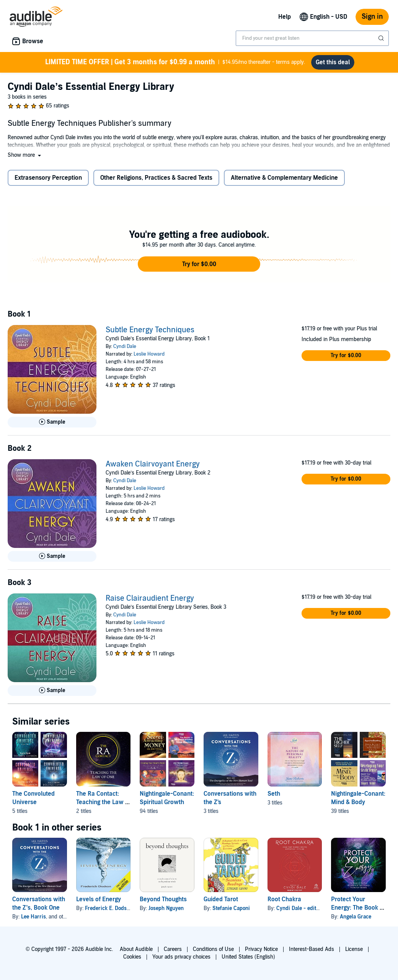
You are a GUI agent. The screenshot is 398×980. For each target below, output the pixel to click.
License (354, 949)
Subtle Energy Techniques (150, 333)
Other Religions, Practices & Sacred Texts (156, 181)
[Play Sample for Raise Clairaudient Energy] (52, 694)
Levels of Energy (99, 902)
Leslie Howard (149, 357)
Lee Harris (33, 920)
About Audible (136, 949)
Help (285, 17)
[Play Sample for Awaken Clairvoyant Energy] (52, 559)
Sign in (372, 17)
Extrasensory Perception (48, 181)
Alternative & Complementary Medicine (284, 181)
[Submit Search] (382, 38)
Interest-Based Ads (312, 949)
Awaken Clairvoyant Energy (153, 467)
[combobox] (312, 38)
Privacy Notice (261, 949)
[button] (25, 158)
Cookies (132, 957)
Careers (173, 949)
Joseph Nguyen (166, 911)
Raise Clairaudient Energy (150, 601)
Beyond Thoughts (163, 902)
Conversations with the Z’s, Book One (39, 907)
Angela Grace (356, 920)
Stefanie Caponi (231, 911)
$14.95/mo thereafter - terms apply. (175, 64)
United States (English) (248, 957)
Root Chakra (284, 902)
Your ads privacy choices (181, 957)
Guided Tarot (221, 902)
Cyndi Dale (125, 349)
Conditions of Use (213, 949)
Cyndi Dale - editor (299, 911)
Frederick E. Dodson (109, 911)
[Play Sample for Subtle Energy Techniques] (52, 425)
